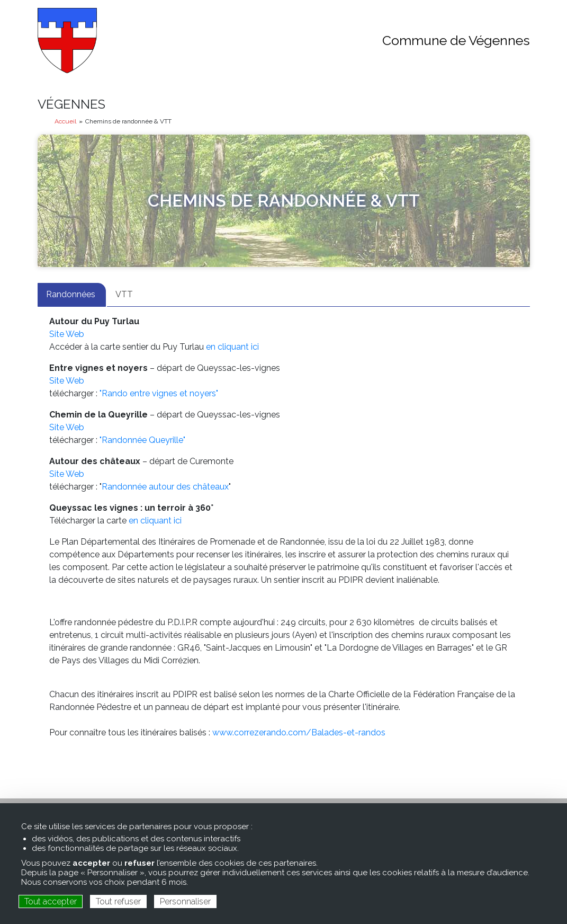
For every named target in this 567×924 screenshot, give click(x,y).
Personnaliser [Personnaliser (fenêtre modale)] (185, 901)
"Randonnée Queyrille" (142, 440)
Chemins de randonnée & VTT (284, 201)
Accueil (65, 121)
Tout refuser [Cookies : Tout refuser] (118, 901)
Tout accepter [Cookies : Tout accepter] (51, 901)
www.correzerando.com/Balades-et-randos (298, 732)
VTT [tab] (124, 294)
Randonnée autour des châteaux (165, 487)
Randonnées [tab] (72, 294)
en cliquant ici (232, 347)
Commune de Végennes (456, 40)
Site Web (67, 334)
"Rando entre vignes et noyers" (160, 393)
